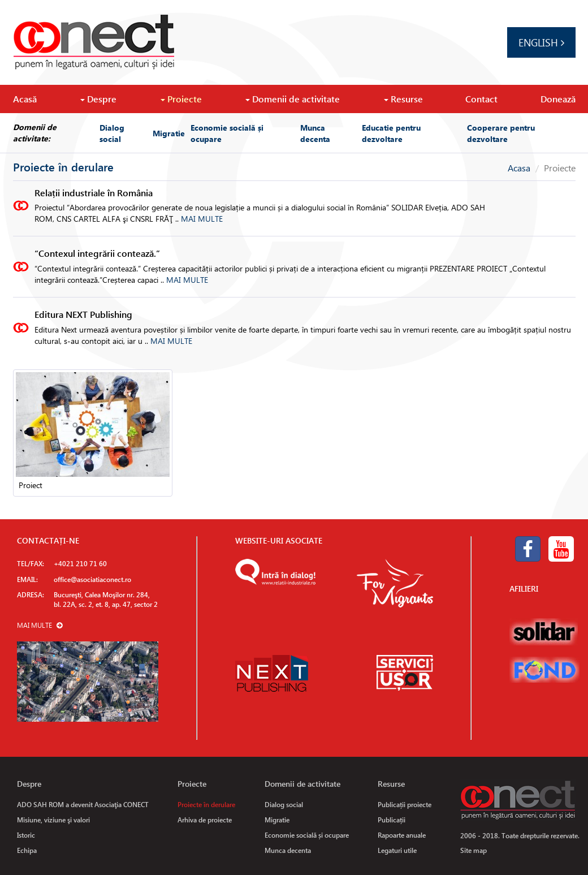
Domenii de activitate (293, 99)
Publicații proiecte (405, 804)
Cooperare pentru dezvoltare (501, 133)
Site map (474, 850)
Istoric (26, 835)
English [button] (541, 42)
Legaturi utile (397, 850)
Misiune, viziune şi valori (53, 820)
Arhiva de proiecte (205, 820)
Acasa (519, 168)
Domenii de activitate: (35, 133)
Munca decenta (315, 133)
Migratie (169, 133)
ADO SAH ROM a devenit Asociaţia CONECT (83, 804)
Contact (481, 99)
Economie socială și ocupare (227, 133)
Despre (98, 99)
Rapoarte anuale (402, 835)
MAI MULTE (202, 219)
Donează (558, 99)
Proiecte (181, 99)
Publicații (392, 820)
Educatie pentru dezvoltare (391, 133)
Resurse (403, 99)
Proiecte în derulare (206, 804)
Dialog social (112, 133)
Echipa (27, 850)
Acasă (25, 99)
